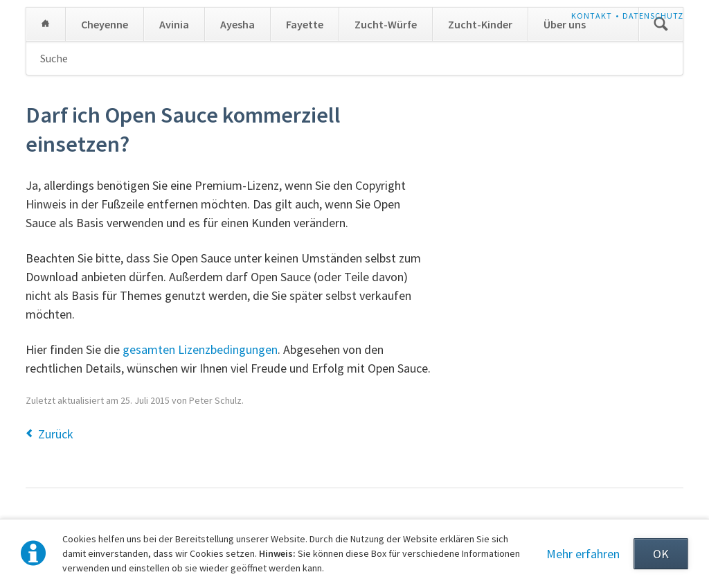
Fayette (305, 24)
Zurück (56, 434)
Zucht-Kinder (480, 24)
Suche (54, 58)
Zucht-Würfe (386, 24)
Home (46, 24)
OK (661, 554)
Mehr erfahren (583, 554)
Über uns (565, 24)
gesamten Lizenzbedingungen (200, 349)
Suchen (661, 24)
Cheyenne (105, 24)
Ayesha (237, 24)
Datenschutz (653, 16)
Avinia (174, 24)
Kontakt (592, 16)
